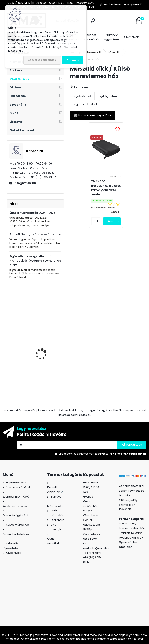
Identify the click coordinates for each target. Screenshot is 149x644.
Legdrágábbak (107, 96)
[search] (93, 20)
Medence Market (130, 538)
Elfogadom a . (103, 454)
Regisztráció (135, 5)
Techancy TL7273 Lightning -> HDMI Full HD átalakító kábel (46, 379)
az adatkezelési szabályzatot (91, 454)
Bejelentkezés (112, 5)
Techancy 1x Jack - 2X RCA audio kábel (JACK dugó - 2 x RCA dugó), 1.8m (45, 310)
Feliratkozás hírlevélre (42, 434)
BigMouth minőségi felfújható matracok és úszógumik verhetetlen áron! (35, 261)
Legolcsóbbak (82, 96)
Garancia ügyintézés (112, 37)
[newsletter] (132, 445)
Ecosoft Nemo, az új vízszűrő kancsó (35, 234)
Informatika (115, 52)
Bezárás (73, 60)
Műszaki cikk (94, 52)
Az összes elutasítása (42, 60)
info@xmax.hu (25, 183)
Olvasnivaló (132, 37)
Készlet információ (91, 37)
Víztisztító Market (132, 533)
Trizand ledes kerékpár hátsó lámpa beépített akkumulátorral (45, 344)
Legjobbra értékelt (85, 104)
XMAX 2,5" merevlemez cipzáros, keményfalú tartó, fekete (107, 188)
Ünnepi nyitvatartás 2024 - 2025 (32, 213)
